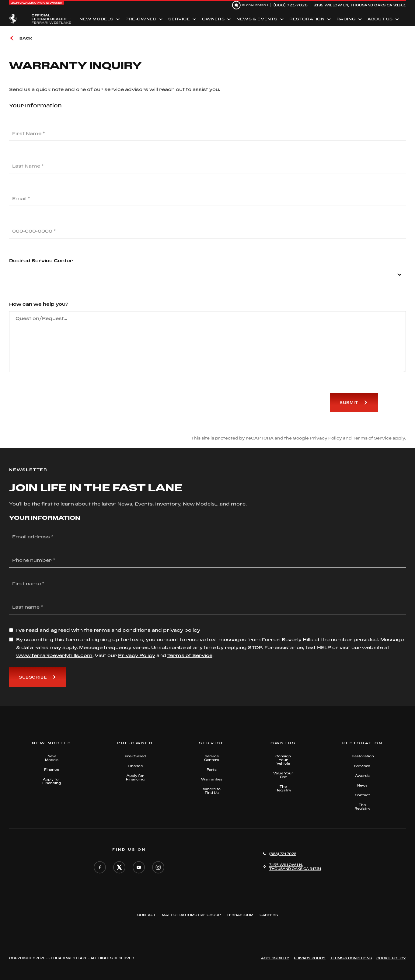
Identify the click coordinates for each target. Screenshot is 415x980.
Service (179, 19)
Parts (212, 770)
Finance (52, 770)
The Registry (283, 788)
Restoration (307, 19)
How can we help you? (39, 304)
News (362, 785)
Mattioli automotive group (191, 915)
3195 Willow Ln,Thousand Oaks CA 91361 (295, 867)
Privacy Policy (326, 438)
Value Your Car (283, 775)
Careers (269, 915)
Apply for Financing (52, 781)
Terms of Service (372, 438)
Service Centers (212, 758)
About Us (380, 19)
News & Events (257, 19)
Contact (362, 795)
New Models (96, 19)
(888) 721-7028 (291, 5)
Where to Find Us (212, 791)
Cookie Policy (391, 958)
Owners (213, 19)
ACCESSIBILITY (275, 958)
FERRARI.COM (240, 915)
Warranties (212, 779)
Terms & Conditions (351, 958)
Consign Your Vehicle (283, 760)
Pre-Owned (141, 19)
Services (362, 766)
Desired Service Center (41, 261)
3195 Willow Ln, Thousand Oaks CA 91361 (360, 5)
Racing (346, 19)
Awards (362, 776)
